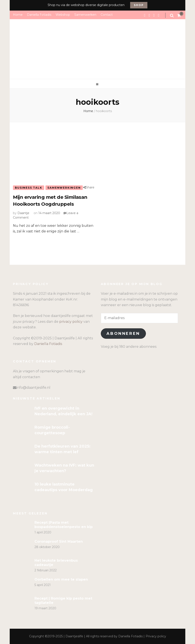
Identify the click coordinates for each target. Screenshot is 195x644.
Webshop (63, 15)
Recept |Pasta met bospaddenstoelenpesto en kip (64, 525)
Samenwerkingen (64, 188)
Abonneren (123, 334)
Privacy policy (156, 636)
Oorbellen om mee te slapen (61, 579)
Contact (107, 15)
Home (18, 15)
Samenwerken (85, 15)
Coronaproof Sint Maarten (59, 541)
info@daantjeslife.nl (33, 388)
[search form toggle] (172, 16)
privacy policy (71, 322)
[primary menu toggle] (97, 84)
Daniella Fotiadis (39, 15)
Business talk (28, 188)
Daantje (23, 213)
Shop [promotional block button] (139, 5)
